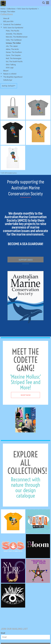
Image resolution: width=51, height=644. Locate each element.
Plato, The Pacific (13, 31)
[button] (44, 3)
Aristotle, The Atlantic (14, 34)
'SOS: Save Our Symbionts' (27, 9)
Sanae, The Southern (14, 52)
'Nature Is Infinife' (10, 74)
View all (6, 18)
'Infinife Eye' (8, 80)
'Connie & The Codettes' (12, 25)
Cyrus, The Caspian (13, 55)
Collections (11, 9)
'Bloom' (6, 71)
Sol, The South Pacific (14, 62)
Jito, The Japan (12, 46)
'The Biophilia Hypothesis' (13, 77)
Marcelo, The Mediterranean (17, 37)
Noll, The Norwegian (14, 58)
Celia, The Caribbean (14, 40)
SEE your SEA (8, 21)
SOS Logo (10, 68)
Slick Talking (11, 65)
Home (3, 9)
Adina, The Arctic (12, 49)
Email (3, 633)
